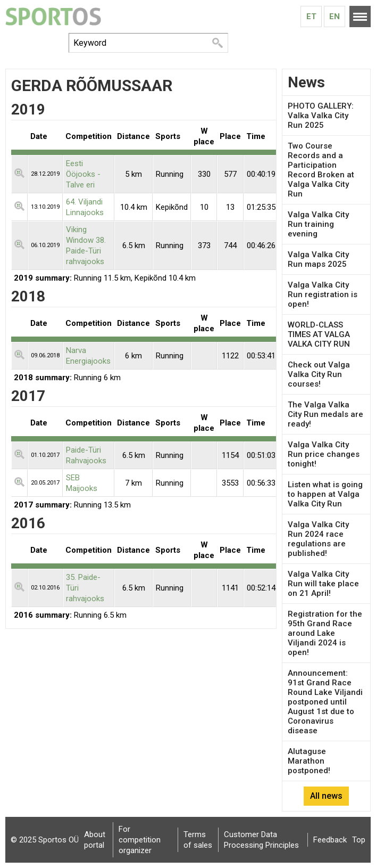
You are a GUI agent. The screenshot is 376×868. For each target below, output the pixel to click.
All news (326, 796)
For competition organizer (140, 840)
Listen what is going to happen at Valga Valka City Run (325, 494)
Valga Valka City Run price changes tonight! (324, 454)
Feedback (330, 840)
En (335, 17)
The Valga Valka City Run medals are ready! (325, 414)
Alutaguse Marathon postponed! (309, 761)
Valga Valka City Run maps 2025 (318, 259)
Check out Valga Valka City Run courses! (319, 374)
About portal (95, 840)
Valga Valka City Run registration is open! (323, 294)
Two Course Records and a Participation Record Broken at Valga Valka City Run (321, 170)
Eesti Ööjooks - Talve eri (83, 174)
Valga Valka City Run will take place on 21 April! (323, 584)
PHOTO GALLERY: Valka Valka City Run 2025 (321, 116)
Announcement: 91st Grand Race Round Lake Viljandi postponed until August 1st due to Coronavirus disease (325, 702)
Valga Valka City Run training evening (318, 224)
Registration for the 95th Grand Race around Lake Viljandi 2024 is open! (325, 633)
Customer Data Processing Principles (261, 840)
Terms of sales (198, 840)
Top (359, 840)
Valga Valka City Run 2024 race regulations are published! (318, 539)
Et (311, 17)
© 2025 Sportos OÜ (45, 840)
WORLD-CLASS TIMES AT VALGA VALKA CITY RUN (319, 334)
